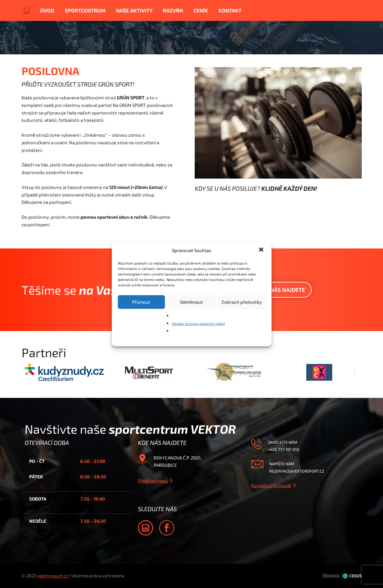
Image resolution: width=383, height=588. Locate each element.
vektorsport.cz (53, 576)
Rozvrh (173, 10)
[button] (262, 250)
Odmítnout (191, 302)
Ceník (201, 10)
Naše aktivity (134, 10)
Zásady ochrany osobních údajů (198, 323)
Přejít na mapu (153, 480)
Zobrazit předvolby (242, 302)
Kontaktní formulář (271, 485)
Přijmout (141, 302)
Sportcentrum (85, 10)
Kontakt (230, 10)
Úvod (47, 10)
